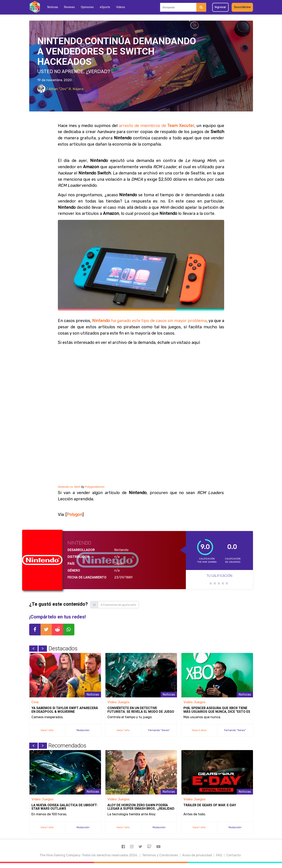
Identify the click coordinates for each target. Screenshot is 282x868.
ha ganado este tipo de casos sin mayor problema (149, 321)
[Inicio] (35, 7)
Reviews (69, 7)
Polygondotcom (95, 487)
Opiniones (87, 7)
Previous (33, 649)
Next (43, 649)
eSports (105, 7)
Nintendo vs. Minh (69, 487)
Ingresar (220, 7)
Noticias (53, 7)
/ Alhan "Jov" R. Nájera (60, 89)
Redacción (83, 730)
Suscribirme (242, 7)
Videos (121, 7)
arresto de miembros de (157, 126)
